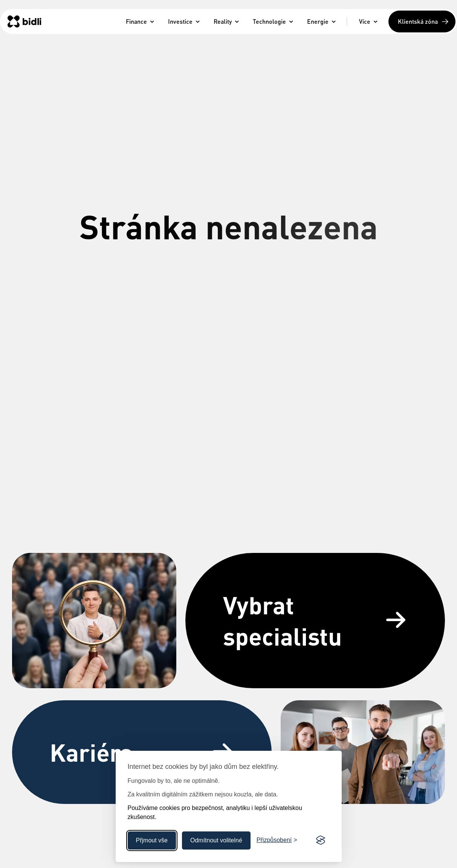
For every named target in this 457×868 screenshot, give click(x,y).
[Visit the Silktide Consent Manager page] (321, 840)
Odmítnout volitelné (216, 840)
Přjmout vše (152, 840)
